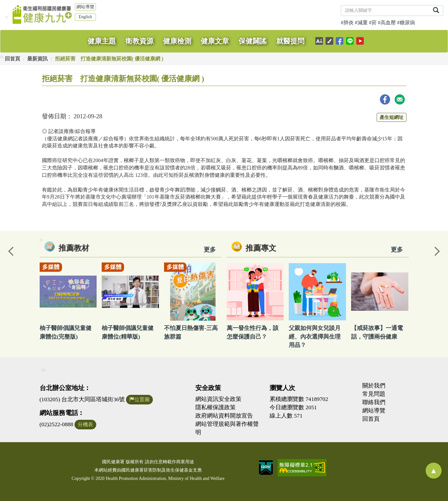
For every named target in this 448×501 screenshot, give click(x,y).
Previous (11, 251)
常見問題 (374, 394)
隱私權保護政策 (216, 407)
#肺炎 (347, 23)
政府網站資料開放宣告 (224, 416)
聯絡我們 (374, 402)
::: (7, 17)
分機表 (85, 424)
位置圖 (139, 399)
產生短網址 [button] (392, 117)
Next (437, 251)
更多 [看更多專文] (397, 250)
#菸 (373, 23)
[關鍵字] (385, 11)
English (85, 17)
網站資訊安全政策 (218, 399)
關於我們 (374, 386)
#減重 (361, 23)
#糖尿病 (406, 23)
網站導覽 (85, 7)
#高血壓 (387, 23)
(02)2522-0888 (57, 424)
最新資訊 (37, 59)
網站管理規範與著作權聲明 (227, 428)
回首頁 (12, 59)
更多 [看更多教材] (210, 250)
